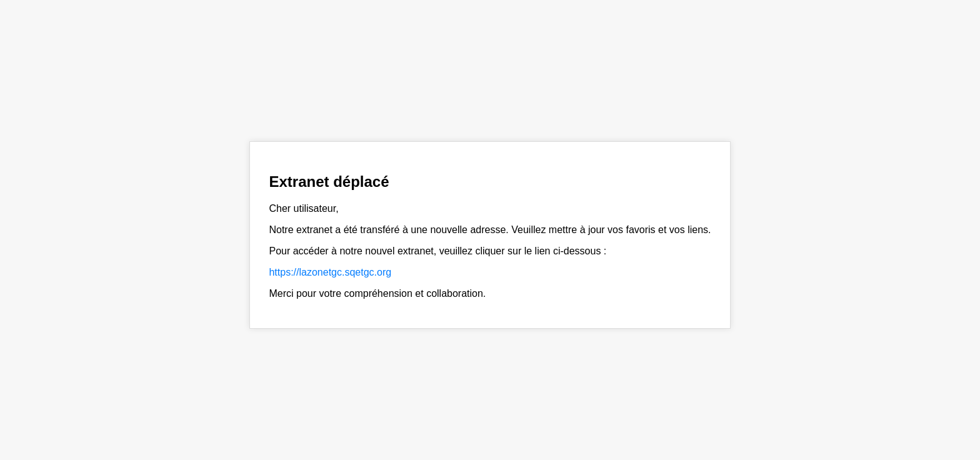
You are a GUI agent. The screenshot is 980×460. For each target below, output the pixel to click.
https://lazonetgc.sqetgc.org (330, 272)
